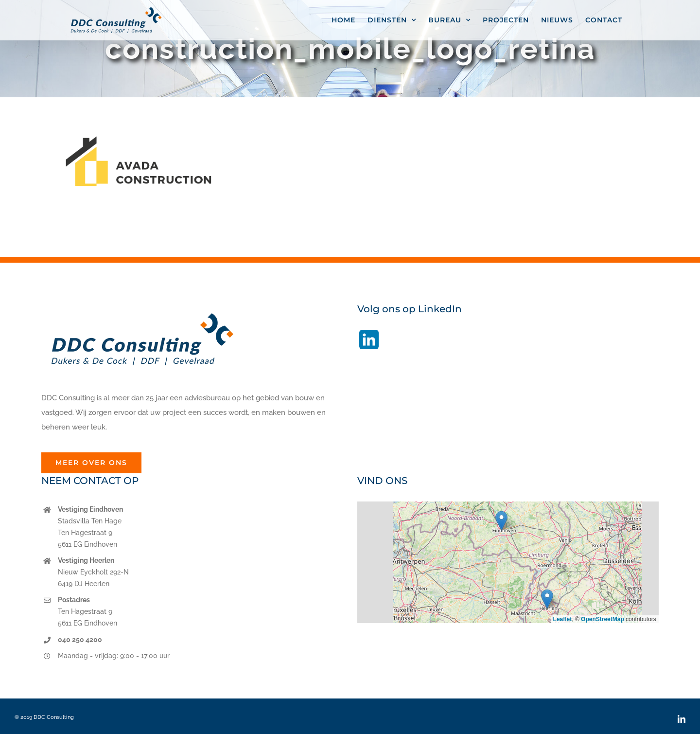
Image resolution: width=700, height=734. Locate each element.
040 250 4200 (80, 640)
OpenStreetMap (603, 619)
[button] (501, 521)
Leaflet (563, 619)
